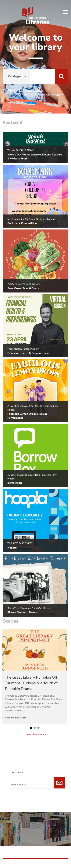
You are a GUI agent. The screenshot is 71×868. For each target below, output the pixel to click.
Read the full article (16, 718)
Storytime (56, 95)
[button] (66, 12)
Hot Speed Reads (31, 90)
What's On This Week (34, 95)
